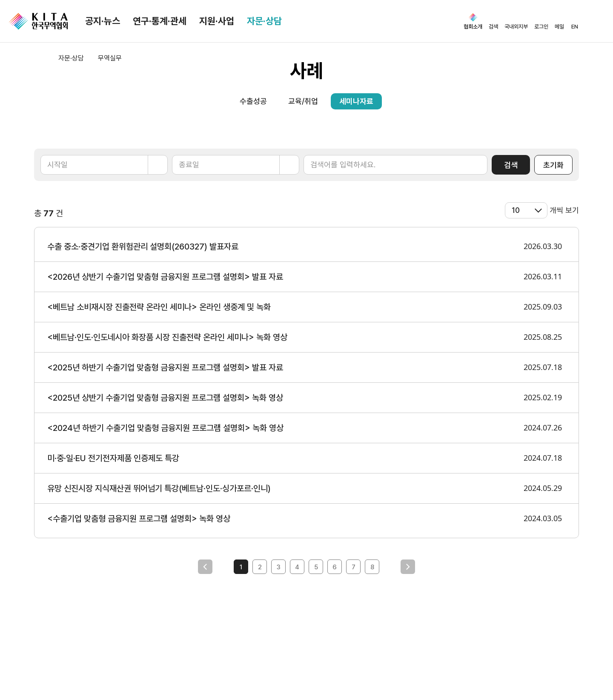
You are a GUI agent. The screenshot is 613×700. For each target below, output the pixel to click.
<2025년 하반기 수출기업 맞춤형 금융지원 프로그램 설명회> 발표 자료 (165, 367)
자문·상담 (264, 21)
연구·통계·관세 (160, 21)
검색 (511, 165)
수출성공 (253, 101)
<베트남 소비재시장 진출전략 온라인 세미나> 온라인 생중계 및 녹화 (159, 307)
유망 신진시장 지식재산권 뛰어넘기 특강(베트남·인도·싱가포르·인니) (159, 488)
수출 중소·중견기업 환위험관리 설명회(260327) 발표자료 (143, 247)
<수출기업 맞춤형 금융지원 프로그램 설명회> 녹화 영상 (139, 519)
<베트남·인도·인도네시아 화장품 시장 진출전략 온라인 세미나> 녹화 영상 (167, 337)
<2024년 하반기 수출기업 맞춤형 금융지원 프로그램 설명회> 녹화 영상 (165, 428)
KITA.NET (38, 21)
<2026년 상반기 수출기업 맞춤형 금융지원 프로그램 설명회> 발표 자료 (165, 277)
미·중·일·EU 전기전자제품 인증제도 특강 (113, 458)
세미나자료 (356, 101)
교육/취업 (303, 101)
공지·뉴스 (103, 21)
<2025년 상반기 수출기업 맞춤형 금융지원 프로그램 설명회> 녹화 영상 (165, 398)
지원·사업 (217, 21)
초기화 (553, 165)
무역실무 (110, 58)
